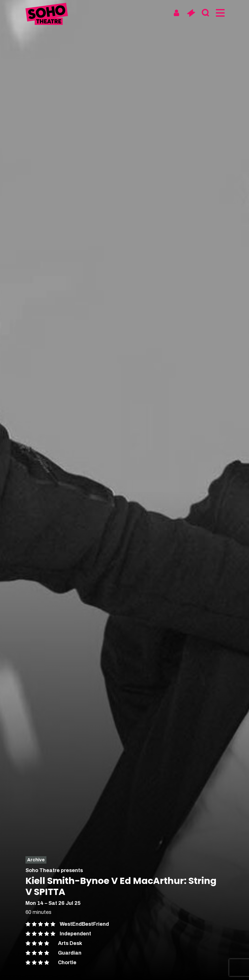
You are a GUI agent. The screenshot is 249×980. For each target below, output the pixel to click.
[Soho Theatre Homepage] (47, 15)
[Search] (205, 13)
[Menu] (220, 13)
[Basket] (191, 13)
